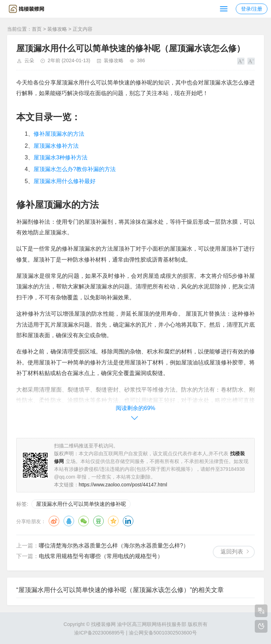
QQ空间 (113, 521)
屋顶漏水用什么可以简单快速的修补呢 (81, 504)
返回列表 (232, 552)
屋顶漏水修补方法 (56, 146)
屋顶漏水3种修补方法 (61, 157)
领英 (128, 521)
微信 (84, 521)
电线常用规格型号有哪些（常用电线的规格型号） (101, 556)
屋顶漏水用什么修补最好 (65, 181)
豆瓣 (98, 521)
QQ (69, 521)
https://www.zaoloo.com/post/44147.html (123, 485)
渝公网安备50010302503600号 (163, 633)
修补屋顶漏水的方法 (59, 134)
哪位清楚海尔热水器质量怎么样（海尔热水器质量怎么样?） (114, 546)
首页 (37, 29)
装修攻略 (57, 29)
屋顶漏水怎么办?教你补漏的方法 (75, 169)
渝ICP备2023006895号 (99, 633)
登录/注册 (252, 9)
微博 (54, 521)
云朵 (29, 60)
